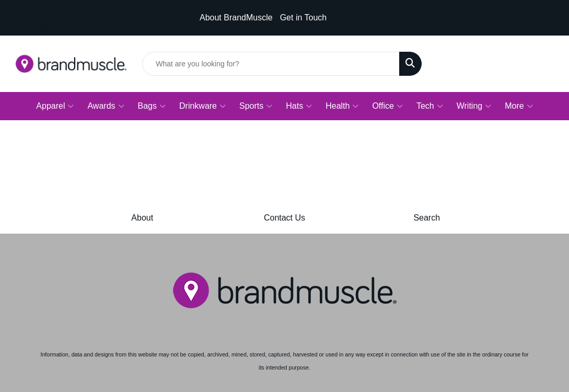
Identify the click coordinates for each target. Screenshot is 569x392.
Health (342, 106)
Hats (299, 106)
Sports (256, 106)
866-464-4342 (39, 9)
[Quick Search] (271, 64)
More (519, 106)
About (142, 218)
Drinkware (202, 106)
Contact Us (284, 218)
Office (387, 106)
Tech (430, 106)
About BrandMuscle (236, 18)
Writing (474, 106)
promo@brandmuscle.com (65, 27)
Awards (106, 106)
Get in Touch (304, 18)
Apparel (55, 106)
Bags (152, 106)
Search (427, 218)
